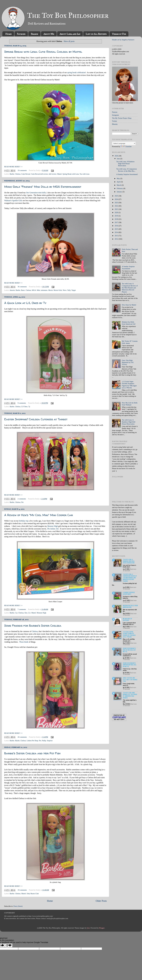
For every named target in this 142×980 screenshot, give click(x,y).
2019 (117, 216)
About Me (49, 34)
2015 (117, 229)
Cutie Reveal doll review (39, 174)
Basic (23, 290)
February (120, 188)
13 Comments (126, 628)
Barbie (12, 174)
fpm (88, 928)
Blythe (17, 741)
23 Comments (126, 615)
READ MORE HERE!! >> (13, 167)
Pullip (44, 741)
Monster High (53, 526)
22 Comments (126, 706)
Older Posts (101, 901)
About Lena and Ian (70, 34)
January (120, 192)
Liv (29, 613)
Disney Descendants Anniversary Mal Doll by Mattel (130, 665)
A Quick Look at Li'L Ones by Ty (25, 303)
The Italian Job (53, 529)
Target (74, 290)
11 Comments (126, 659)
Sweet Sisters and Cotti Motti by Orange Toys (130, 680)
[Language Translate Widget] (124, 143)
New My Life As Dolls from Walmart (130, 404)
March (119, 185)
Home (8, 34)
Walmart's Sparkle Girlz (13, 201)
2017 (117, 222)
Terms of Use (119, 34)
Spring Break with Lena (71, 174)
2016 (117, 226)
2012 (117, 239)
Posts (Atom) (18, 906)
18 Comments (126, 589)
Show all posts (69, 41)
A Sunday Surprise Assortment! (127, 174)
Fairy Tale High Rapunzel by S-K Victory (128, 362)
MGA (34, 290)
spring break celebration (76, 72)
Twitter (114, 121)
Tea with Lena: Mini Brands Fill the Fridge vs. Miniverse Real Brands (130, 695)
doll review (53, 174)
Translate (126, 146)
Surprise (50, 741)
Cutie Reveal (26, 174)
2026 (117, 156)
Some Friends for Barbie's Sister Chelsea (33, 626)
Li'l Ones (24, 407)
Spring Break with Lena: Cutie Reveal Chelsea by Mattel (43, 52)
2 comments (22, 499)
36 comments (22, 287)
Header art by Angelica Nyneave (123, 40)
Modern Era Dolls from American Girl (129, 323)
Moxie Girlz (58, 290)
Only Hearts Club (33, 894)
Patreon (115, 112)
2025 (117, 196)
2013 (117, 236)
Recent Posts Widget (116, 709)
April (119, 182)
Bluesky (115, 124)
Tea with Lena (84, 174)
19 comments (22, 170)
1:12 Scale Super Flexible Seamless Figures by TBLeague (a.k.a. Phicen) (129, 385)
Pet (22, 502)
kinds (26, 642)
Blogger (102, 928)
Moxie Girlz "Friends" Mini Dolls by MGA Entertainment (43, 187)
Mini (38, 290)
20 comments (22, 737)
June (119, 159)
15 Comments (126, 645)
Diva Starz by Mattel (129, 305)
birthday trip (24, 521)
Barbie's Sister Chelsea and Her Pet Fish (32, 753)
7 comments (22, 609)
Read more (133, 569)
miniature (44, 290)
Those (21, 642)
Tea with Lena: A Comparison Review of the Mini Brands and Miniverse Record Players (130, 288)
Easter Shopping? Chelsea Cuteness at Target (36, 419)
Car (16, 613)
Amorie (12, 290)
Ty (29, 407)
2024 (117, 199)
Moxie (51, 290)
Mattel (59, 174)
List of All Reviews (96, 34)
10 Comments (126, 674)
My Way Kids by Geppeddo (127, 619)
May (119, 178)
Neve (65, 290)
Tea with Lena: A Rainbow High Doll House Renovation (125, 164)
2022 (117, 206)
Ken (26, 613)
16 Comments (126, 602)
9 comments (22, 403)
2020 (117, 212)
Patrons (21, 34)
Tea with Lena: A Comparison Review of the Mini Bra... (126, 170)
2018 (117, 219)
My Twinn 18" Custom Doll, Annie (130, 342)
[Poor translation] (9, 945)
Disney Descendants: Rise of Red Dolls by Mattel (129, 650)
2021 (117, 209)
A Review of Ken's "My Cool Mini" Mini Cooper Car (39, 515)
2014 (117, 232)
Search (34, 34)
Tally (69, 290)
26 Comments (127, 571)
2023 (117, 203)
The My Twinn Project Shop (122, 118)
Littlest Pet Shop (32, 741)
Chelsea (18, 174)
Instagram (115, 115)
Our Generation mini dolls (36, 193)
